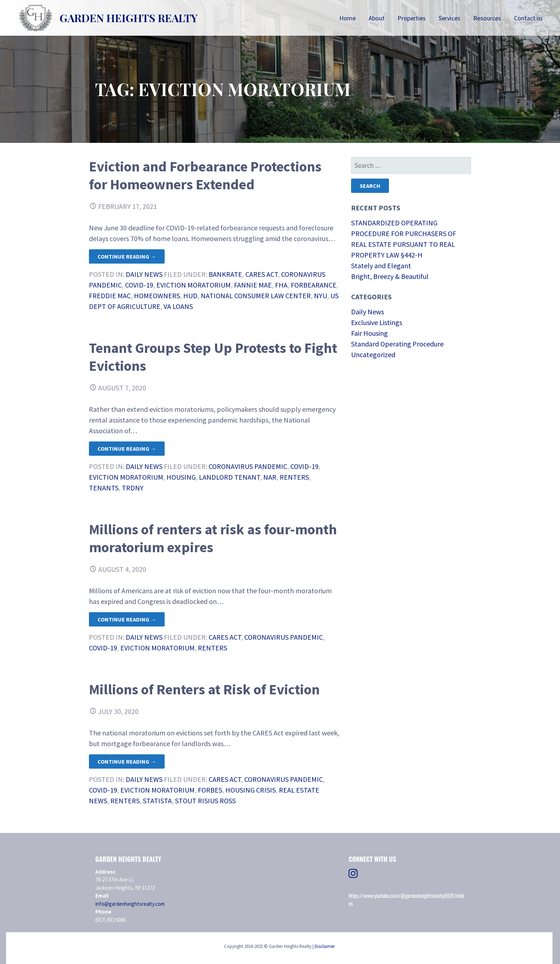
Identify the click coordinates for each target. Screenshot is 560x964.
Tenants (104, 488)
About (377, 18)
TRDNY (133, 488)
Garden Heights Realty (129, 18)
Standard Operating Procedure (397, 344)
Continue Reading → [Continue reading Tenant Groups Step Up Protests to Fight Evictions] (127, 449)
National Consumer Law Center (256, 296)
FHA (281, 285)
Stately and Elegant (381, 266)
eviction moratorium (194, 285)
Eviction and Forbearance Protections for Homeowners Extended (205, 175)
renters (294, 477)
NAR (270, 477)
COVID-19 (139, 285)
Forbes (210, 790)
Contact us (528, 18)
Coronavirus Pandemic (248, 466)
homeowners (157, 296)
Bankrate (225, 274)
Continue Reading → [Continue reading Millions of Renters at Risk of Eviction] (127, 761)
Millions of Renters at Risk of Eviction (204, 689)
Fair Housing (369, 333)
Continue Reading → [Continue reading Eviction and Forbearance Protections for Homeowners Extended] (127, 256)
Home (347, 18)
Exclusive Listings (377, 322)
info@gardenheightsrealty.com (130, 904)
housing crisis (251, 790)
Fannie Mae (253, 285)
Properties (412, 18)
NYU (321, 296)
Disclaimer (325, 946)
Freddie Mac (110, 296)
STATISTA (157, 801)
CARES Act (262, 274)
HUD (190, 296)
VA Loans (178, 306)
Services (449, 18)
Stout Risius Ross (205, 801)
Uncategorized (373, 354)
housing (181, 477)
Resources (487, 18)
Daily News (144, 274)
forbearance (314, 285)
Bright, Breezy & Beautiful (390, 276)
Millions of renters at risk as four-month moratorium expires (213, 538)
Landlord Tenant (229, 477)
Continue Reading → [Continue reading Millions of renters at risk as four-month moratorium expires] (127, 619)
